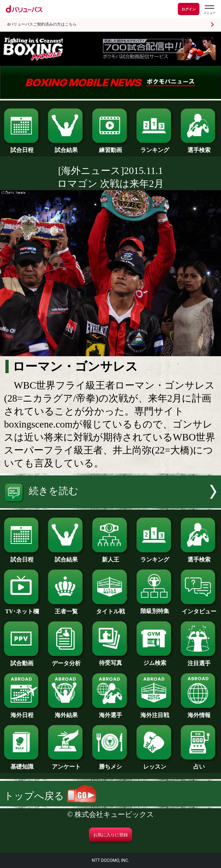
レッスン (155, 764)
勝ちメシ (110, 764)
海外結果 (66, 712)
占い (199, 764)
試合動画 (22, 661)
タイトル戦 (110, 609)
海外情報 (199, 712)
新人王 (110, 557)
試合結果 (66, 147)
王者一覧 (66, 609)
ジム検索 (155, 660)
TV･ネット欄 (22, 609)
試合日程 (22, 147)
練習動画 (110, 147)
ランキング (155, 147)
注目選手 (199, 661)
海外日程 (22, 712)
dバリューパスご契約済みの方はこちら (42, 24)
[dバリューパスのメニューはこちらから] (209, 10)
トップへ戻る (50, 796)
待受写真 (110, 660)
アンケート (66, 764)
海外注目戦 (155, 712)
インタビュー (199, 609)
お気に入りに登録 (110, 835)
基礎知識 (22, 764)
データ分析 (66, 661)
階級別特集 (155, 608)
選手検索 (199, 147)
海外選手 (110, 712)
